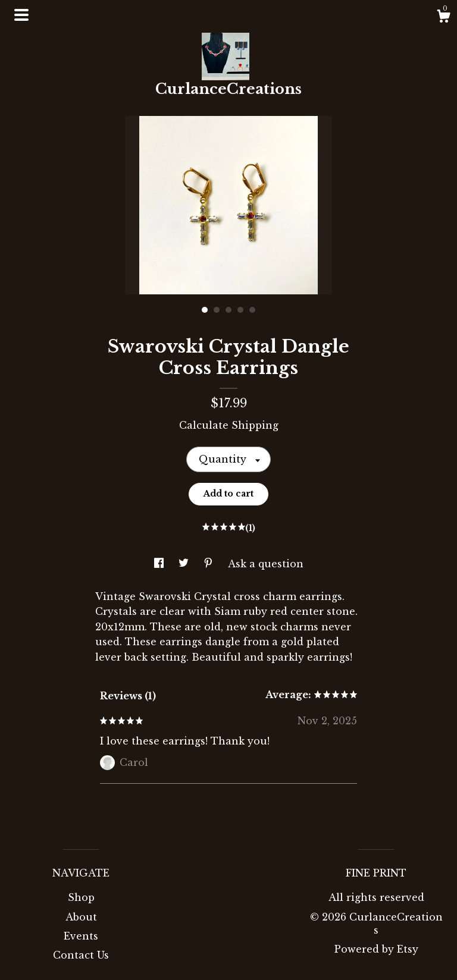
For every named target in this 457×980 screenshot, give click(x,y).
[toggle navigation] (21, 15)
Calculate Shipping (229, 425)
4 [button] (240, 310)
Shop (81, 897)
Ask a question (266, 564)
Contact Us (81, 955)
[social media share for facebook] (160, 564)
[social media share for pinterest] (210, 564)
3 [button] (228, 310)
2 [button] (217, 310)
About (81, 917)
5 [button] (252, 310)
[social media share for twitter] (185, 564)
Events (81, 936)
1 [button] (205, 310)
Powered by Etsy (376, 949)
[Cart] (443, 18)
